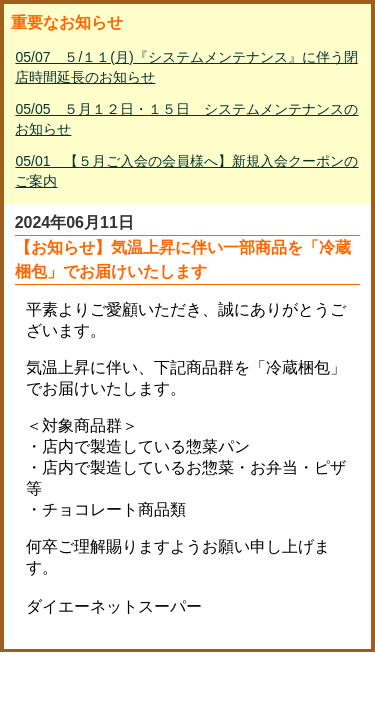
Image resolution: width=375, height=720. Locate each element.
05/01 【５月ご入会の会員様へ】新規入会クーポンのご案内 (186, 171)
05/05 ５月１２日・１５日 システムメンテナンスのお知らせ (186, 119)
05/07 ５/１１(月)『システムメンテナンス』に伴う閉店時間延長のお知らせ (186, 67)
